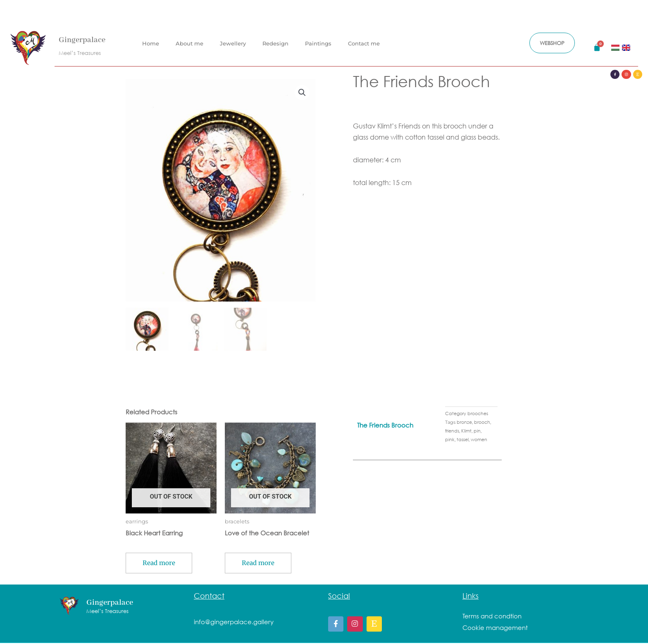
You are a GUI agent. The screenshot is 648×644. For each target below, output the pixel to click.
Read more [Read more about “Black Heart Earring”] (159, 564)
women (479, 440)
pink (450, 440)
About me (189, 43)
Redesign (275, 43)
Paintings (318, 43)
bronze (464, 423)
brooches (478, 414)
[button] (302, 93)
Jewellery (233, 43)
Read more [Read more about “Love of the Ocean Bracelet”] (258, 564)
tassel (463, 440)
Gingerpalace (82, 40)
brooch (482, 423)
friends (452, 431)
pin (477, 431)
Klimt (466, 431)
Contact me (364, 43)
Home (151, 43)
